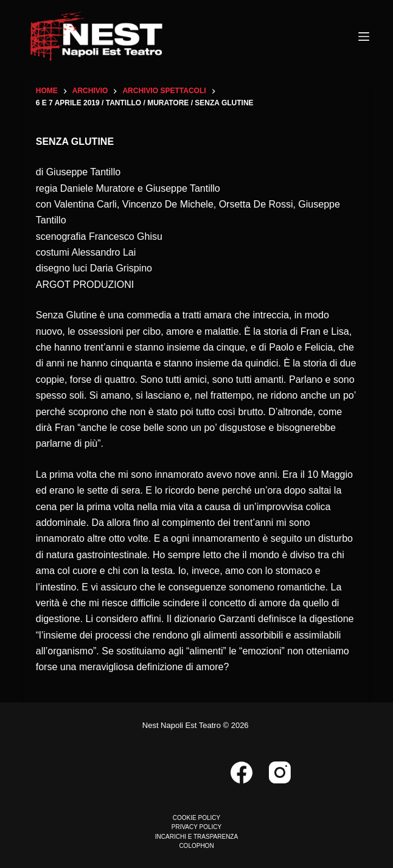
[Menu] (364, 37)
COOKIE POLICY (196, 818)
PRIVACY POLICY (196, 827)
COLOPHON (196, 846)
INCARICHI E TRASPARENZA (196, 837)
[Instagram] (280, 772)
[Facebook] (242, 772)
